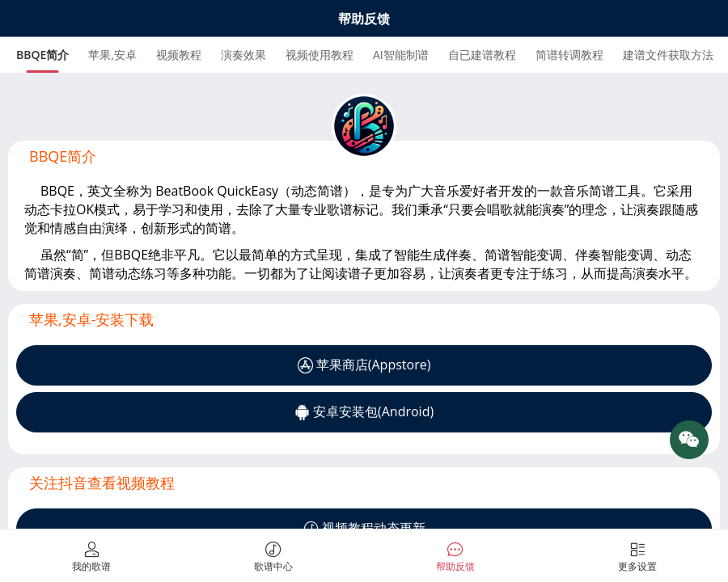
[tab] (42, 55)
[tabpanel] (364, 182)
